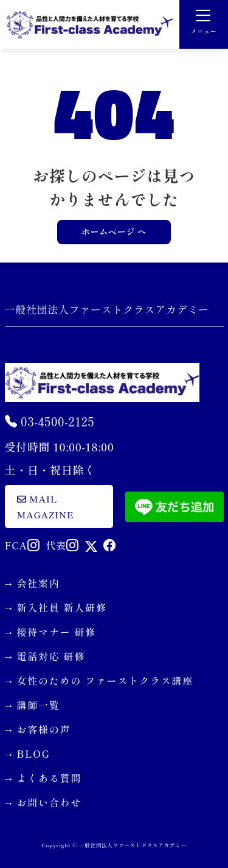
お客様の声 (44, 729)
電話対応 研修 (51, 656)
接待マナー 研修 (57, 632)
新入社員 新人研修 (62, 607)
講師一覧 (39, 705)
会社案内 (39, 583)
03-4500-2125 (50, 421)
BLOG (34, 753)
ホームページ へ (114, 231)
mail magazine (46, 506)
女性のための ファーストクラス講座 (105, 680)
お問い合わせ (50, 802)
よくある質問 (50, 778)
